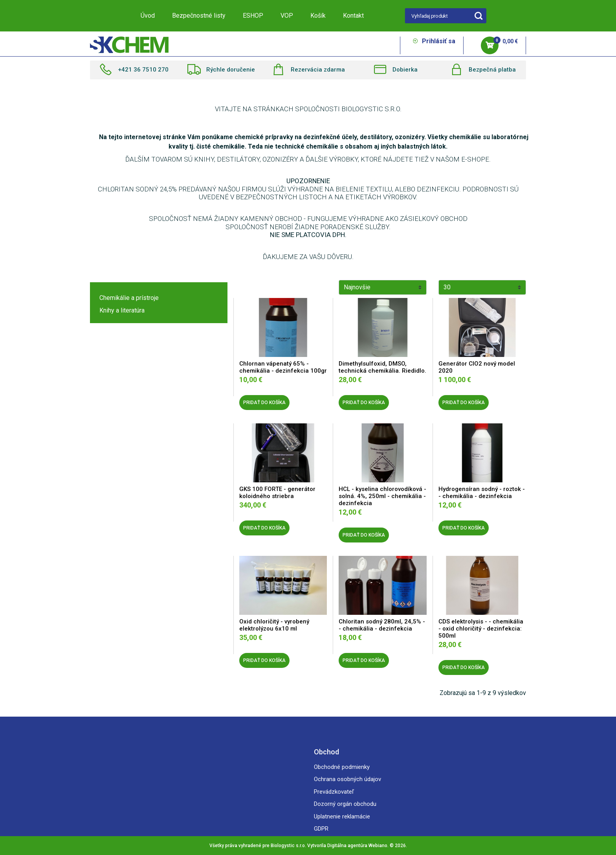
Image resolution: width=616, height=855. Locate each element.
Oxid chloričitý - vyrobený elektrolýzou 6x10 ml (274, 625)
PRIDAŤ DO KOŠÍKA (264, 403)
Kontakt (353, 16)
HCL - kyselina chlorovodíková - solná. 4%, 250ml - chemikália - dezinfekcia (382, 496)
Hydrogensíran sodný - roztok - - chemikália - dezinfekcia (482, 493)
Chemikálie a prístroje (129, 298)
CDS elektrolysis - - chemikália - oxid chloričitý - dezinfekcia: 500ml (481, 629)
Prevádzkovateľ (334, 792)
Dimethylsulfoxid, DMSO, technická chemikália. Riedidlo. (382, 367)
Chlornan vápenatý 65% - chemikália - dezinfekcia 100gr (283, 367)
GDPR (321, 829)
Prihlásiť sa (434, 41)
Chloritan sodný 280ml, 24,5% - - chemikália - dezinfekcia (382, 625)
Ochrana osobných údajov (347, 779)
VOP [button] (287, 16)
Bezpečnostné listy (199, 16)
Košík (318, 16)
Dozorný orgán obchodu (345, 804)
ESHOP (253, 16)
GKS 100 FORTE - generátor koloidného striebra (277, 493)
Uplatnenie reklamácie (342, 816)
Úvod (148, 16)
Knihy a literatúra (122, 310)
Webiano (378, 846)
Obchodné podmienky (342, 767)
